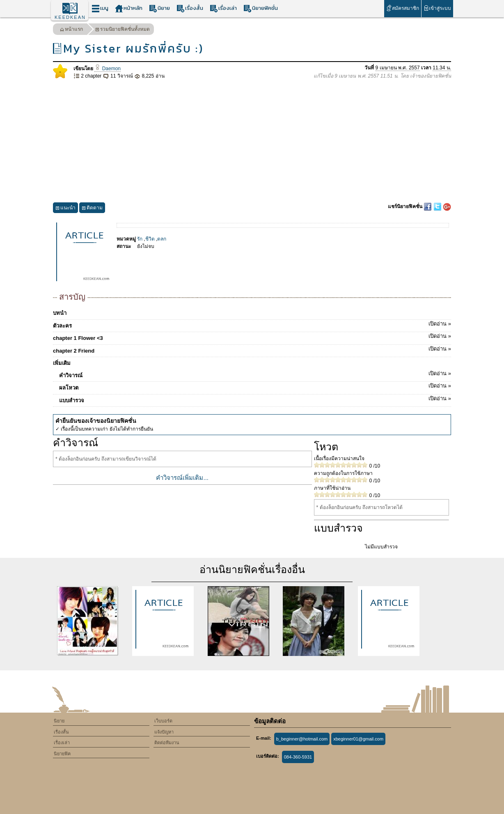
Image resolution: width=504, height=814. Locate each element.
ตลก (162, 239)
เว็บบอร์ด (163, 721)
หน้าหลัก (129, 8)
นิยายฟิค (62, 754)
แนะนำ (65, 209)
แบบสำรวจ (255, 399)
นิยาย (159, 8)
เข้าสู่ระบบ (437, 8)
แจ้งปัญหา (164, 732)
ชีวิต (150, 239)
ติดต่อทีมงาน (167, 743)
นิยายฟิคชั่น (261, 8)
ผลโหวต (255, 386)
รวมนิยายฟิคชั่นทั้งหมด (123, 30)
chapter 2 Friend (252, 349)
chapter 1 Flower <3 (252, 337)
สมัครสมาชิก (402, 8)
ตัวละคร (252, 324)
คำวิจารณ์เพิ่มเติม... (182, 478)
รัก (140, 239)
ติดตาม (92, 209)
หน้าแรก (71, 30)
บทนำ (60, 313)
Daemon (108, 69)
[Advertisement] (252, 141)
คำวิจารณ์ (255, 374)
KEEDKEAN (70, 17)
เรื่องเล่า (223, 8)
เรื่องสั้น (190, 8)
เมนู (100, 8)
